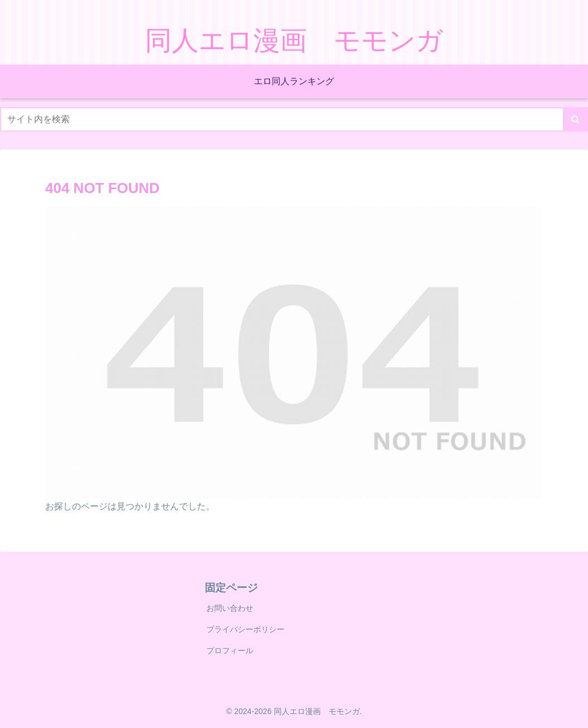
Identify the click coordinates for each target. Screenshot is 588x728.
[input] (294, 119)
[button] (575, 119)
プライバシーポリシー (245, 629)
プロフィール (230, 650)
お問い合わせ (230, 608)
